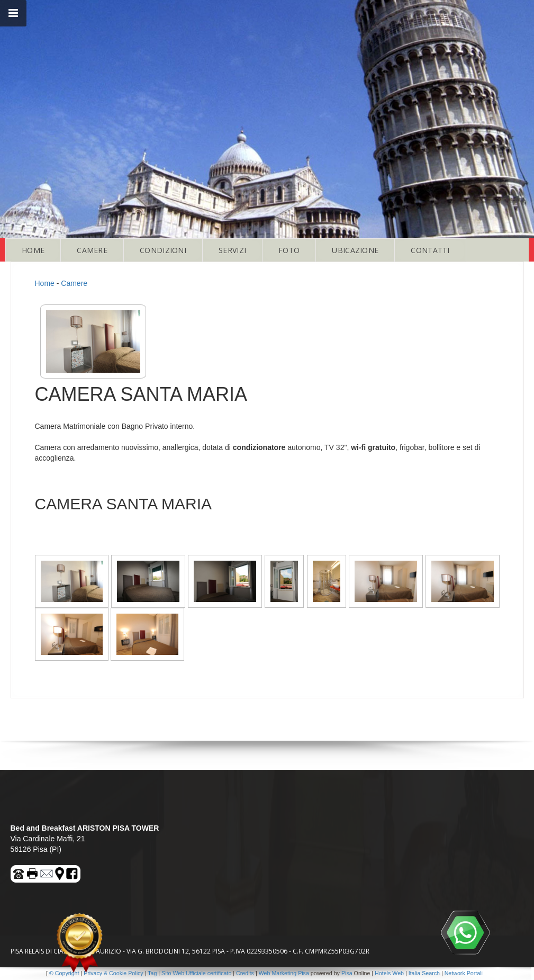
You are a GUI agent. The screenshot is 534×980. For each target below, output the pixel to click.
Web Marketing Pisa (284, 973)
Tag (152, 973)
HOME (33, 250)
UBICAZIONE (355, 250)
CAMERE (92, 250)
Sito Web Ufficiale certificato (196, 973)
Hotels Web (389, 973)
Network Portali (464, 973)
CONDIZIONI (163, 250)
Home (45, 283)
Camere (74, 283)
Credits (245, 973)
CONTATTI (430, 250)
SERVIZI (232, 250)
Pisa (347, 973)
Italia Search (424, 973)
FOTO (289, 250)
